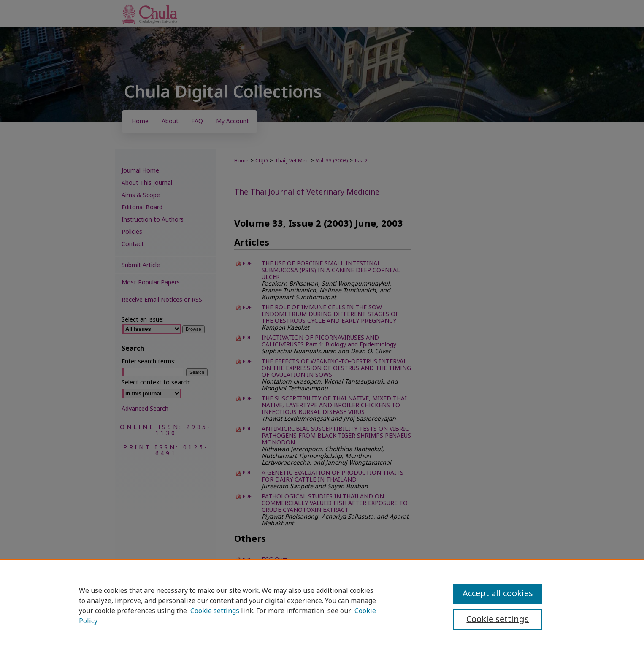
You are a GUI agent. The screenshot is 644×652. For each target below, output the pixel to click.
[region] (322, 606)
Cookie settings (215, 611)
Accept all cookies (498, 594)
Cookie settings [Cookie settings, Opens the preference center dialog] (498, 620)
